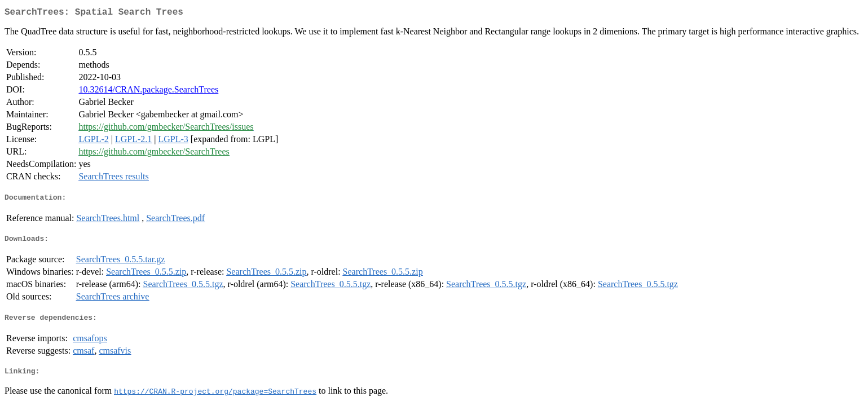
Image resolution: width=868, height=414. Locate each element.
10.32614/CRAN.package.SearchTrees (148, 92)
